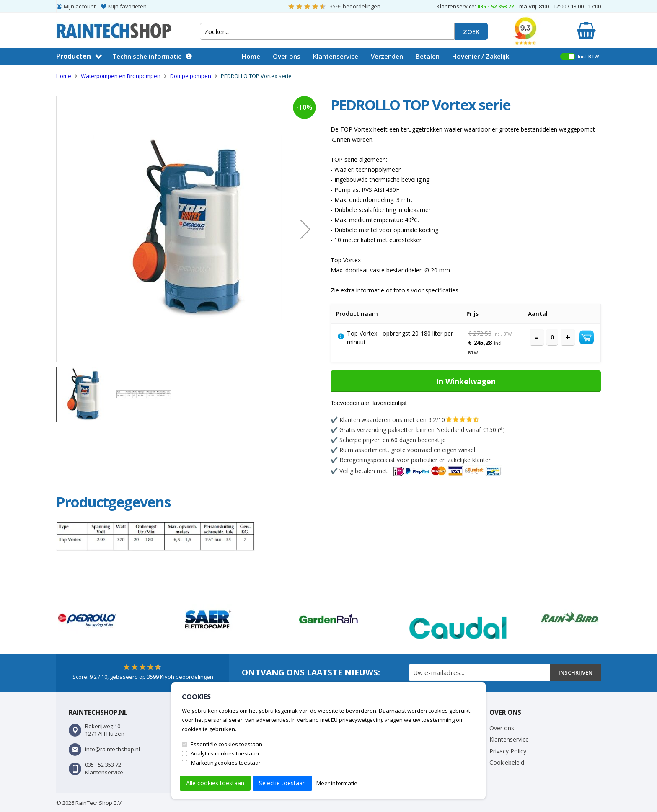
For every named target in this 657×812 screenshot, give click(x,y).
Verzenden (387, 56)
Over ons (287, 56)
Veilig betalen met (421, 471)
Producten (74, 56)
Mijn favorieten (127, 6)
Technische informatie (147, 56)
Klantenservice (336, 56)
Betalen (428, 56)
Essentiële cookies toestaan (226, 744)
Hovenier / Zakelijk (481, 56)
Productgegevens (115, 502)
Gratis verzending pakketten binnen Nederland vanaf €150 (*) (422, 430)
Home (251, 56)
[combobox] (327, 31)
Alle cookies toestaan (215, 783)
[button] (305, 229)
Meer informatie (337, 783)
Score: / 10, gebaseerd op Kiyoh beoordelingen (143, 677)
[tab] (115, 502)
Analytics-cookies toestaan (225, 753)
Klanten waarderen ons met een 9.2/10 (392, 420)
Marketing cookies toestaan (226, 763)
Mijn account (80, 6)
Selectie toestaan (282, 783)
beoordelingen (355, 6)
